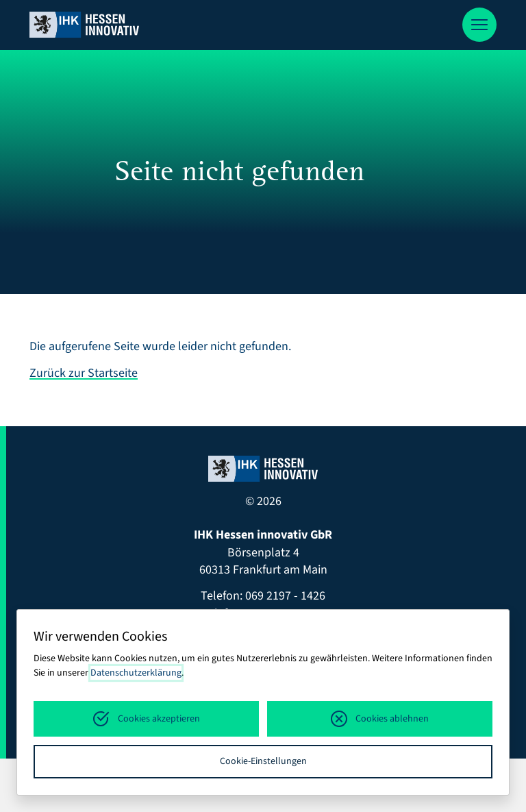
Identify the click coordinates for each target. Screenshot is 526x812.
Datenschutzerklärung (136, 673)
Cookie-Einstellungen (263, 761)
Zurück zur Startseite (84, 373)
